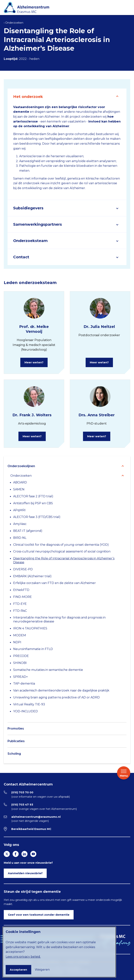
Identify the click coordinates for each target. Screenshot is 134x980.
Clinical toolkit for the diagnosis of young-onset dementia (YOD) (61, 545)
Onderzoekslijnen (21, 466)
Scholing (14, 754)
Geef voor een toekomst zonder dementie (39, 915)
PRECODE (21, 656)
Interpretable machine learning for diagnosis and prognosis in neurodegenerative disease (59, 619)
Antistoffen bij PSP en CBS (33, 503)
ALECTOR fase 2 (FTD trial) (33, 496)
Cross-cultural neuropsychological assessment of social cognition (62, 551)
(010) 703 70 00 (22, 792)
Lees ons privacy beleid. (23, 957)
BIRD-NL (20, 538)
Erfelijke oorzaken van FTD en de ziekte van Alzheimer (54, 583)
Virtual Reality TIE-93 (29, 704)
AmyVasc (20, 524)
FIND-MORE (22, 597)
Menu (124, 773)
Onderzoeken (21, 476)
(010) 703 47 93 (22, 805)
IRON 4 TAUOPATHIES (30, 628)
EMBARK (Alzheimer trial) (32, 576)
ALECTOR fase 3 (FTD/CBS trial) (37, 517)
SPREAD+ (21, 677)
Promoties (16, 729)
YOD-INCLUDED (26, 711)
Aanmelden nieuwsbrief (25, 873)
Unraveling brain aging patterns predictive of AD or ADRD (56, 697)
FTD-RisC (20, 611)
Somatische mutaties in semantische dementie (48, 670)
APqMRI (19, 510)
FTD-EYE (20, 604)
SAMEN (19, 489)
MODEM (20, 635)
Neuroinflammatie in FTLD (33, 649)
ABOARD (20, 482)
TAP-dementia (24, 684)
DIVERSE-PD (23, 569)
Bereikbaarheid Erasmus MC (31, 829)
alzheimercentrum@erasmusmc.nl (36, 817)
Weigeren (42, 970)
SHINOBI (20, 663)
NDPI (17, 642)
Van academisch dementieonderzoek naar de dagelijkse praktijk (61, 690)
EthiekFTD (21, 590)
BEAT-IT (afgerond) (28, 531)
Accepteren (18, 970)
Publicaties (16, 741)
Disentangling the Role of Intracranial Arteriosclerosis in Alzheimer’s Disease (64, 560)
